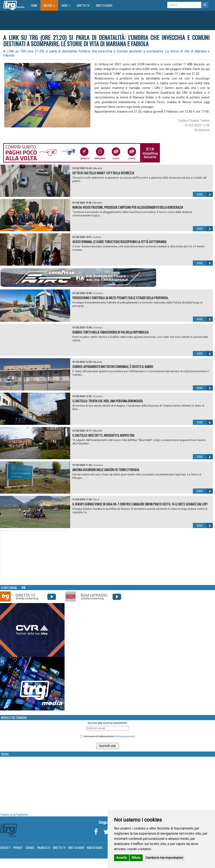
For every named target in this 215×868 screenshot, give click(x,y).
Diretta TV (83, 5)
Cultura (97, 237)
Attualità (98, 168)
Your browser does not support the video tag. (32, 557)
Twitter (21, 124)
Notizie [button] (49, 5)
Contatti (5, 848)
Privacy (18, 848)
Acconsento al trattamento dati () (110, 736)
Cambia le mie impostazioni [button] (164, 858)
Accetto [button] (122, 858)
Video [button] (66, 5)
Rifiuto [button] (136, 858)
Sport (96, 500)
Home (36, 5)
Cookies (30, 848)
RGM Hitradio (95, 848)
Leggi (205, 194)
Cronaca (98, 293)
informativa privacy (125, 736)
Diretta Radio (104, 5)
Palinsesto (44, 848)
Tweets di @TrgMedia (14, 815)
